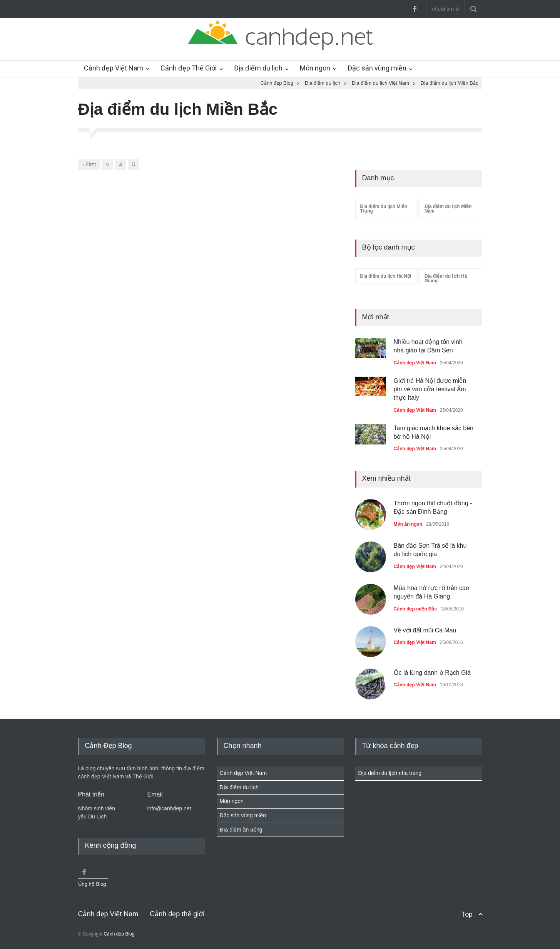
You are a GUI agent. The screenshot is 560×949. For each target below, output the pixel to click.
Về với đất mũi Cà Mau (425, 630)
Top (467, 914)
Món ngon (315, 68)
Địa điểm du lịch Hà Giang (446, 278)
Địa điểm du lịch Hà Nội (386, 276)
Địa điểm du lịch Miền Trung (384, 209)
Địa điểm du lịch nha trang (390, 773)
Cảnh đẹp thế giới (177, 914)
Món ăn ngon (408, 524)
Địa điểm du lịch (258, 68)
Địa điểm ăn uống (241, 830)
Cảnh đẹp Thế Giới (189, 68)
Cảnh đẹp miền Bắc (415, 609)
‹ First (89, 164)
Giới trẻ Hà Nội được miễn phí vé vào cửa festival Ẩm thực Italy (430, 389)
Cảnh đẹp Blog (119, 934)
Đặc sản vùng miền (377, 68)
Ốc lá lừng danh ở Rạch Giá (432, 673)
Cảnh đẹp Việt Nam (114, 68)
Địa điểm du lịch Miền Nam (448, 209)
